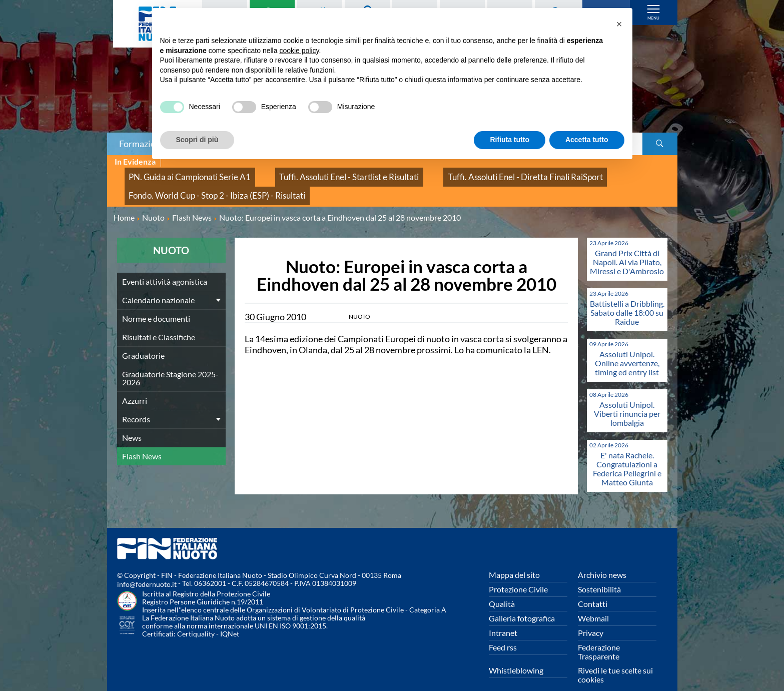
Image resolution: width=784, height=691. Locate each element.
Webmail (593, 603)
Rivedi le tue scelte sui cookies (615, 659)
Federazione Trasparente (599, 636)
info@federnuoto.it (147, 569)
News (132, 422)
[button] (619, 24)
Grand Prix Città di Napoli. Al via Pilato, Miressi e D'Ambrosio (627, 246)
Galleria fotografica (522, 603)
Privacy (591, 617)
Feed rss (503, 632)
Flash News (142, 441)
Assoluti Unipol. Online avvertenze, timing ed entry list (627, 348)
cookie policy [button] (299, 51)
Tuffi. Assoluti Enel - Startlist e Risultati (309, 173)
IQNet (230, 618)
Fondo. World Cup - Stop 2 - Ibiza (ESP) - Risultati (200, 184)
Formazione (142, 144)
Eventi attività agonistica (165, 266)
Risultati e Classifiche (159, 321)
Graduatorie (143, 340)
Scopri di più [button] (197, 140)
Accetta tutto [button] (587, 140)
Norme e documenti (156, 303)
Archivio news (602, 559)
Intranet (503, 617)
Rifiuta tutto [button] (510, 140)
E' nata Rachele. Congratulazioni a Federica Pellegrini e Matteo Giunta (627, 453)
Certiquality (196, 618)
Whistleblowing (516, 655)
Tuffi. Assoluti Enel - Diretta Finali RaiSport (455, 173)
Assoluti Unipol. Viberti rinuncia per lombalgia (627, 398)
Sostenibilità (599, 574)
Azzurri (135, 385)
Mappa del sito (514, 559)
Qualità (502, 588)
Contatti (593, 588)
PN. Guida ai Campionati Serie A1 (177, 173)
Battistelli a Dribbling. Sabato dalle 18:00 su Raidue (627, 297)
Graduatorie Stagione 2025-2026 (170, 363)
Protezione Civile (518, 574)
